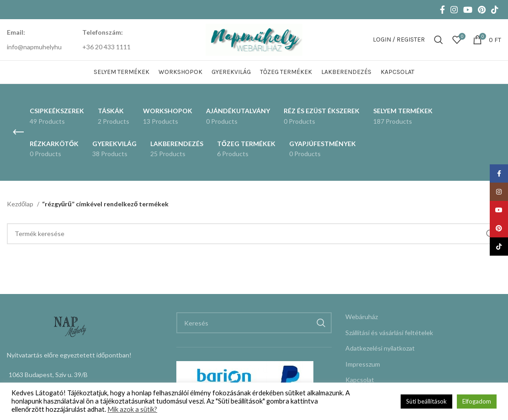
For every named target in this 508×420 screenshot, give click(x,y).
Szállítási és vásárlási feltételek (389, 333)
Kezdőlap (21, 204)
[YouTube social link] (468, 10)
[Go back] (18, 132)
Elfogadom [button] (477, 401)
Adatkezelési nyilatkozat (380, 348)
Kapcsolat (360, 380)
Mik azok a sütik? (132, 409)
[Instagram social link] (454, 10)
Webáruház (362, 317)
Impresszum (363, 364)
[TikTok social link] (495, 10)
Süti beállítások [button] (426, 401)
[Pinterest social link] (482, 10)
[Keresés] (439, 40)
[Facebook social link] (442, 10)
